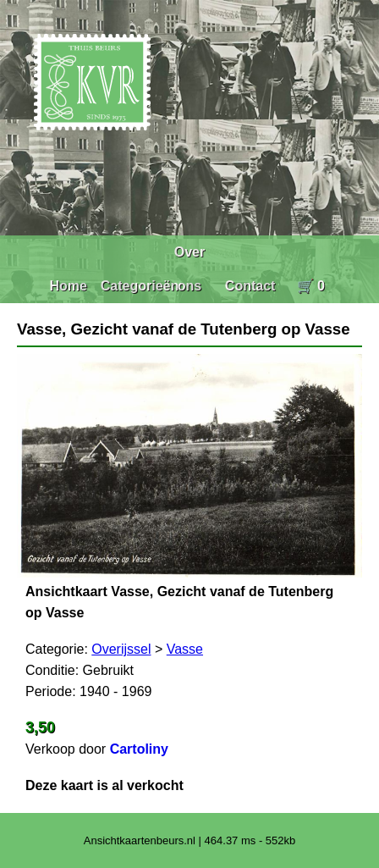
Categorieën (140, 286)
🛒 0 (311, 286)
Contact (250, 286)
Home (68, 286)
